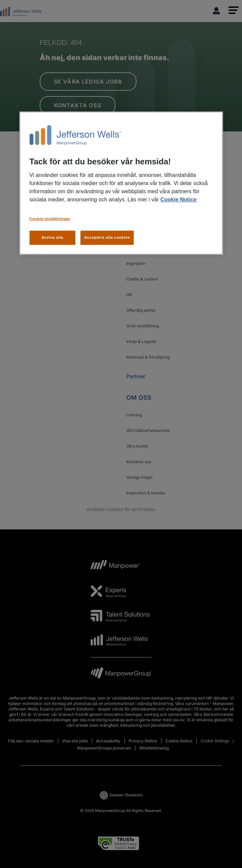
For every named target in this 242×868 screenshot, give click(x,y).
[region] (121, 183)
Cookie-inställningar (50, 219)
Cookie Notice (178, 200)
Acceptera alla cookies (107, 237)
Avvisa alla (52, 237)
